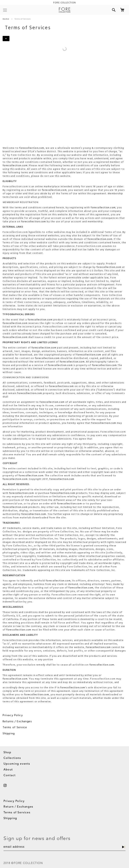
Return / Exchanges (18, 807)
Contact (10, 776)
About (8, 770)
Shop (7, 753)
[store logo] (64, 10)
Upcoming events (17, 764)
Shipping (9, 733)
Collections (12, 758)
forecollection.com (32, 148)
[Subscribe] (124, 847)
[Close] (6, 39)
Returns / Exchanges (17, 721)
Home (6, 19)
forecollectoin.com (15, 479)
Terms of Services (17, 813)
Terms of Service (15, 727)
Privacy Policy (13, 715)
